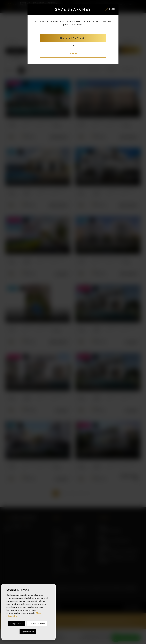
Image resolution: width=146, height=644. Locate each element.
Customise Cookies (37, 624)
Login (73, 53)
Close (111, 9)
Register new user (73, 38)
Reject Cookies (28, 631)
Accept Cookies (17, 624)
